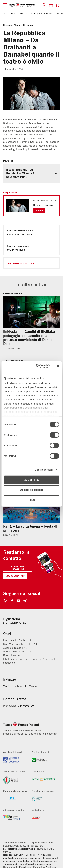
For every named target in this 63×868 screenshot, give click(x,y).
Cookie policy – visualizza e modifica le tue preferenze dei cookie (28, 856)
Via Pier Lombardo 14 (15, 686)
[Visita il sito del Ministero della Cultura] (15, 762)
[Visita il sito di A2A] (15, 801)
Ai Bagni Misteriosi (42, 13)
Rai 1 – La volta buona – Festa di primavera (30, 528)
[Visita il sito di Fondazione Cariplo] (15, 820)
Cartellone (10, 13)
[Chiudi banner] (58, 366)
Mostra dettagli (44, 470)
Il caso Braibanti (44, 205)
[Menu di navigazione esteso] (5, 5)
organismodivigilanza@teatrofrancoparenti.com (28, 864)
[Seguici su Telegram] (25, 601)
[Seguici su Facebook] (12, 601)
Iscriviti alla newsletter (18, 568)
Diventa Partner (15, 250)
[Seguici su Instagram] (6, 601)
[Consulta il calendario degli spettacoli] (51, 5)
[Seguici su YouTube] (19, 601)
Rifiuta (32, 500)
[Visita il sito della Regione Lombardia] (43, 762)
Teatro (23, 13)
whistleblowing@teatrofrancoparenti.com (38, 861)
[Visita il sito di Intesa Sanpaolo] (43, 781)
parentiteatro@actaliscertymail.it (19, 849)
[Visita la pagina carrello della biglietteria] (57, 5)
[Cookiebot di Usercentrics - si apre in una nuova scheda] (38, 366)
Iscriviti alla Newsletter (19, 263)
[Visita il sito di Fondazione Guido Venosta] (43, 801)
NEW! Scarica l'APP (15, 576)
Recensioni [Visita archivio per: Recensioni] (29, 25)
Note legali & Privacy (13, 855)
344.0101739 (26, 706)
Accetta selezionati (32, 490)
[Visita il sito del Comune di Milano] (15, 781)
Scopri (39, 211)
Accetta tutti (32, 480)
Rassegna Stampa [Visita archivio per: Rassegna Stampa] (13, 25)
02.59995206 (15, 623)
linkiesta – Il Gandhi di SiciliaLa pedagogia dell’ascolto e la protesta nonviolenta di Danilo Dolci (29, 338)
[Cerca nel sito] (44, 5)
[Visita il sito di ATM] (43, 820)
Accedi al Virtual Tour (18, 234)
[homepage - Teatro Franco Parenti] (24, 5)
